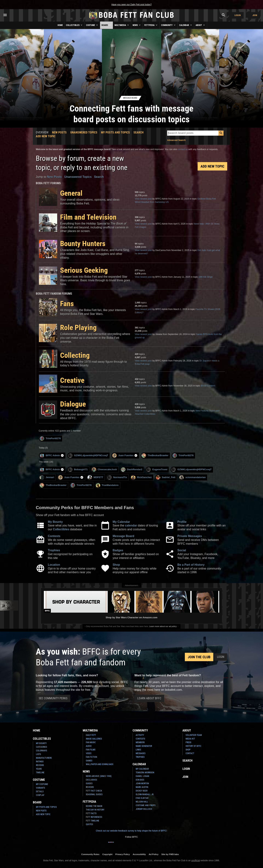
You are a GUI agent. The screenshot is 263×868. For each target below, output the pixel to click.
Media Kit (190, 739)
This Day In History (95, 810)
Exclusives (91, 780)
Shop (116, 565)
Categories (41, 747)
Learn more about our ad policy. (163, 626)
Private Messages (190, 536)
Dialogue (73, 404)
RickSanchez (141, 477)
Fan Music (91, 742)
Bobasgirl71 (78, 470)
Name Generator (144, 746)
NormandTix (117, 477)
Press (188, 742)
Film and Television (88, 217)
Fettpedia (151, 25)
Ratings (40, 762)
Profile (182, 522)
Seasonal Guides (94, 794)
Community (169, 25)
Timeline (40, 773)
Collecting (75, 355)
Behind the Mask (94, 806)
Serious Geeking (84, 270)
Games (89, 761)
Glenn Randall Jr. (145, 794)
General (71, 193)
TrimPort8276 (50, 439)
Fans (67, 304)
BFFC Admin (52, 456)
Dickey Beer (142, 791)
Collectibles (74, 25)
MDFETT (95, 477)
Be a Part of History (191, 565)
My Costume (42, 784)
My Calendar (121, 522)
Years (39, 769)
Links (138, 750)
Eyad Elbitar (142, 798)
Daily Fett (91, 735)
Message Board (123, 536)
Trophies (54, 550)
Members (140, 742)
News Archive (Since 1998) (99, 776)
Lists (38, 754)
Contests (54, 536)
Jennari (47, 477)
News (137, 25)
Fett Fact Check (94, 791)
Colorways (41, 751)
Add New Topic (46, 136)
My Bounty (55, 522)
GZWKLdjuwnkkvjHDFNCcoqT (88, 456)
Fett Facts (91, 813)
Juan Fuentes (125, 456)
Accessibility (139, 854)
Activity (140, 735)
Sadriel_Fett (166, 477)
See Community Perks (53, 698)
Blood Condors (208, 386)
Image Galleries (94, 739)
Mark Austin (142, 787)
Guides (89, 783)
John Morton (142, 783)
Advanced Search (176, 140)
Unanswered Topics (84, 132)
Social (182, 550)
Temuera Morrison (145, 773)
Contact (190, 753)
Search (139, 132)
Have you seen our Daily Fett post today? (131, 5)
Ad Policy (154, 854)
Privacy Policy (123, 854)
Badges (118, 550)
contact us (183, 149)
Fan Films (91, 750)
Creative (72, 380)
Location (54, 565)
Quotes (89, 824)
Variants (40, 788)
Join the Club (199, 657)
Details (40, 792)
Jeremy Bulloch (144, 809)
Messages (141, 753)
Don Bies (140, 780)
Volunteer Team (194, 735)
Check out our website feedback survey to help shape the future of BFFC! (131, 831)
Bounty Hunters (83, 244)
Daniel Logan (142, 776)
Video (89, 753)
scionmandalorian (193, 477)
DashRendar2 (132, 470)
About (201, 25)
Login (238, 15)
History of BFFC (193, 746)
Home (60, 25)
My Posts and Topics (115, 132)
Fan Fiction (91, 757)
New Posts (59, 132)
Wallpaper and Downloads (100, 764)
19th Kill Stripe (206, 277)
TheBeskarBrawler (155, 456)
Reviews (40, 765)
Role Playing (78, 328)
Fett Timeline (93, 821)
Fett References (94, 817)
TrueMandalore (107, 485)
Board (106, 25)
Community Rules (90, 854)
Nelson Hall (142, 802)
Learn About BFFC (149, 698)
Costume (92, 25)
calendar (131, 525)
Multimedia (122, 25)
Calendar (186, 25)
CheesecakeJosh (104, 470)
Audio (89, 746)
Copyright (107, 854)
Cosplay (40, 795)
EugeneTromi (157, 470)
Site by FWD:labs (170, 854)
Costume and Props (146, 805)
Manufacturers (44, 758)
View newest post (143, 199)
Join (255, 15)
